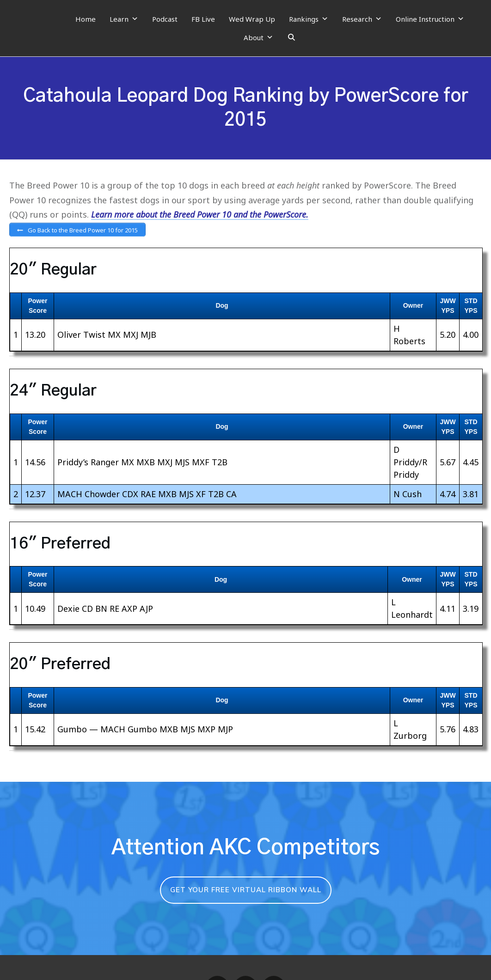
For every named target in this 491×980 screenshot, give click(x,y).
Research (362, 19)
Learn (124, 19)
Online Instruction (430, 19)
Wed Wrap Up (252, 19)
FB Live (203, 19)
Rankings (309, 19)
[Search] (292, 37)
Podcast (165, 19)
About (258, 37)
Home (86, 19)
